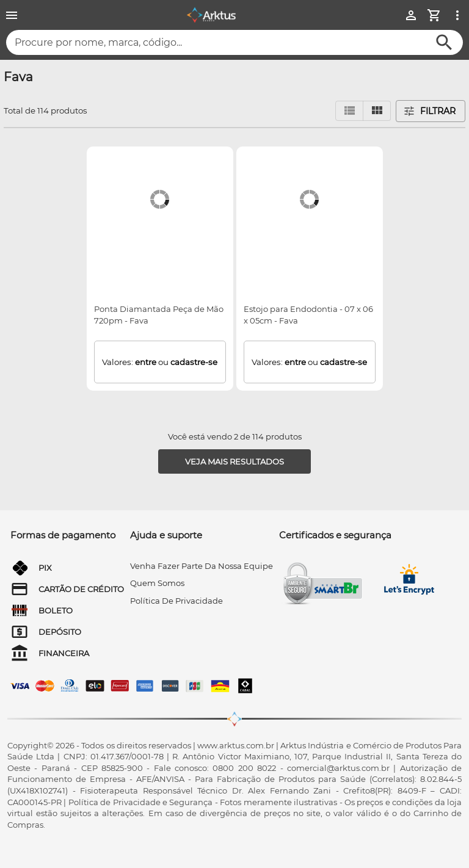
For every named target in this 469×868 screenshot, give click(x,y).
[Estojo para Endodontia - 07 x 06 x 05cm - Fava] (309, 200)
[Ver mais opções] (457, 15)
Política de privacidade (176, 601)
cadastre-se (194, 362)
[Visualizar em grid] (377, 111)
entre (146, 362)
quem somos (157, 583)
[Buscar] (444, 42)
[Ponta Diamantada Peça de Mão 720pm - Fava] (160, 200)
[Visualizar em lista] (349, 111)
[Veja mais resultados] (234, 461)
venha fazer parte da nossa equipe (202, 566)
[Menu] (12, 15)
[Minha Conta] (411, 15)
